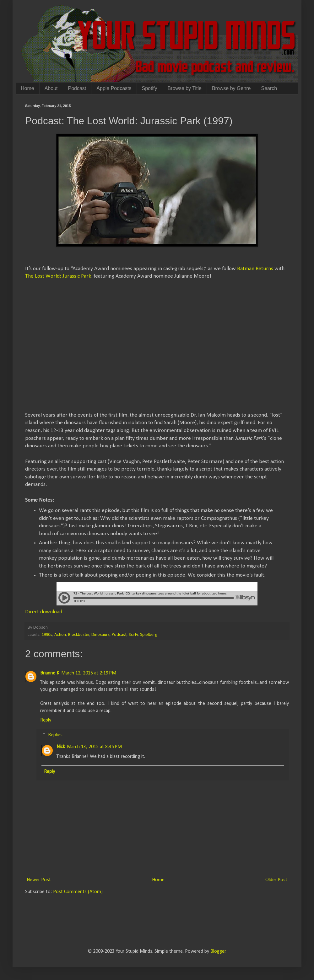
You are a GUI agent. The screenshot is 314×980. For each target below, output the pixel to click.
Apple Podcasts (114, 88)
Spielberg (149, 635)
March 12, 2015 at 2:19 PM (89, 673)
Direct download (44, 612)
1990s (47, 635)
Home (27, 88)
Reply (46, 720)
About (51, 88)
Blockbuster (79, 635)
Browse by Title (184, 88)
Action (60, 635)
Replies (55, 735)
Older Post (276, 880)
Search (269, 88)
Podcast (77, 88)
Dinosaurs (100, 635)
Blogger (218, 951)
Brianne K (50, 673)
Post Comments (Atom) (78, 892)
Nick (61, 747)
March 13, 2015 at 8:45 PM (94, 747)
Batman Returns (255, 269)
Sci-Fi (133, 635)
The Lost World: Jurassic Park (58, 276)
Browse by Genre (231, 88)
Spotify (150, 88)
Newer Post (39, 880)
